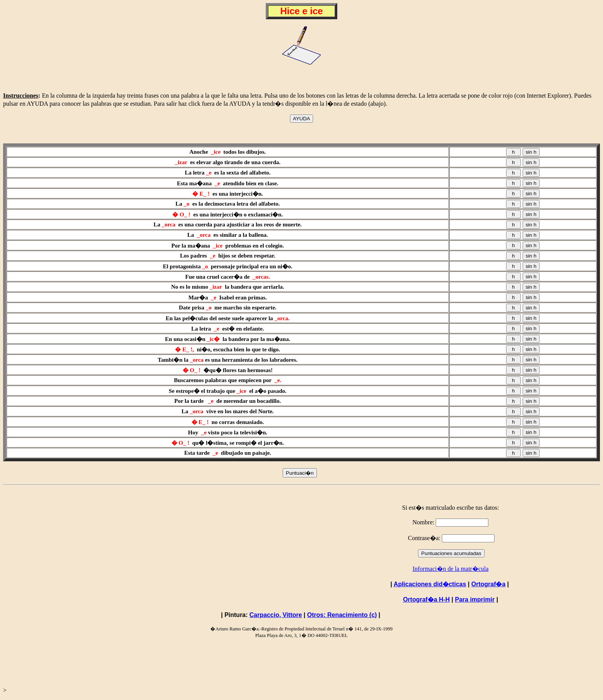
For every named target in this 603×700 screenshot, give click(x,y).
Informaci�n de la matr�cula (451, 569)
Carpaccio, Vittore (276, 615)
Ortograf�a (488, 584)
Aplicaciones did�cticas (430, 584)
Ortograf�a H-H (426, 599)
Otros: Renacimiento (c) (342, 615)
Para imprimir (475, 599)
